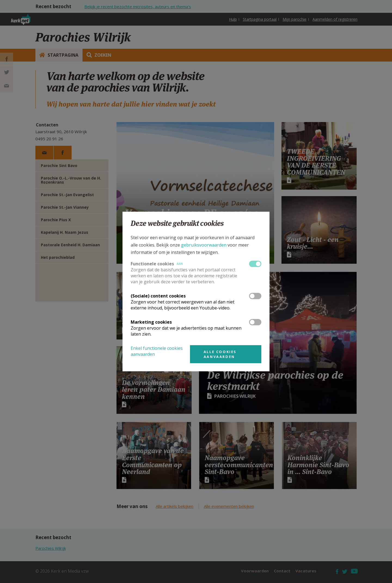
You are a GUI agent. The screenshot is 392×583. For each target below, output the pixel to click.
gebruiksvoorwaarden (204, 245)
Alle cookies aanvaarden (220, 354)
